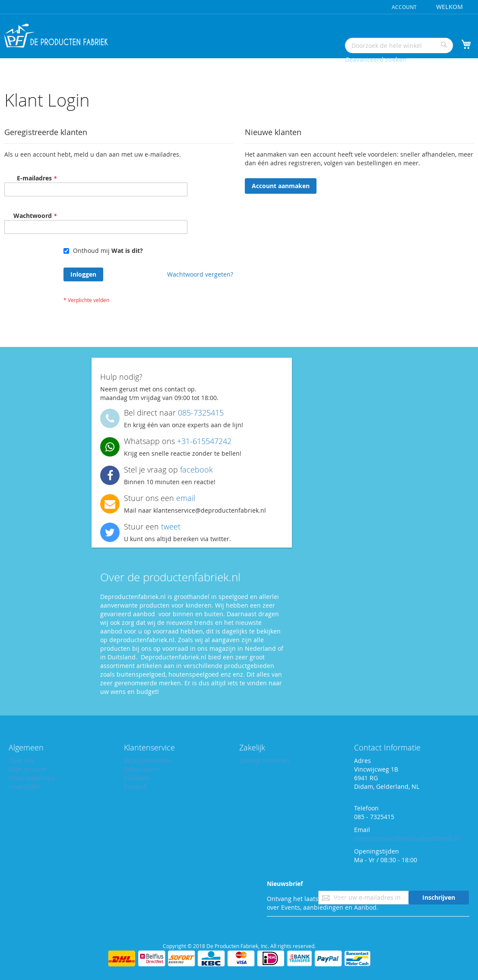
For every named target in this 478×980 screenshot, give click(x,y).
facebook (196, 470)
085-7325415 (201, 413)
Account (404, 7)
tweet (171, 526)
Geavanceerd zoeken (376, 59)
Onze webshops (32, 778)
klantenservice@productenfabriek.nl (408, 838)
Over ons (22, 761)
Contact (136, 786)
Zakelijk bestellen (265, 761)
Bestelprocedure (148, 761)
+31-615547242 (204, 441)
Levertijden (25, 786)
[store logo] (56, 36)
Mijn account (28, 769)
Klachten (137, 778)
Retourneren (143, 769)
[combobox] (399, 45)
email (186, 498)
